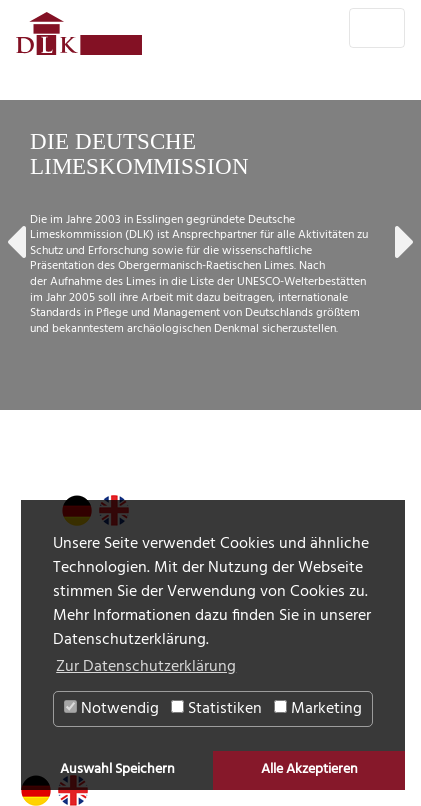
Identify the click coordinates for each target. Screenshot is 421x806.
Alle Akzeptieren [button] (309, 769)
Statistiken (216, 709)
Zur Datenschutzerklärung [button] (146, 667)
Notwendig (111, 709)
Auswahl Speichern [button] (117, 769)
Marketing (318, 709)
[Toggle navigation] (377, 28)
